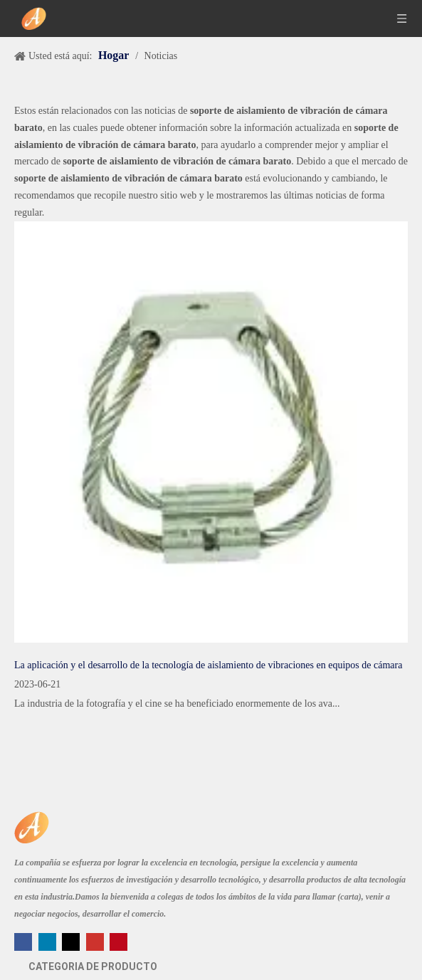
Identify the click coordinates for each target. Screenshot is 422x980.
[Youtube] (96, 941)
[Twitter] (72, 941)
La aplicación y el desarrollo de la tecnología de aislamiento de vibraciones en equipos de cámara (208, 665)
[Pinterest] (118, 941)
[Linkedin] (49, 941)
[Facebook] (25, 941)
